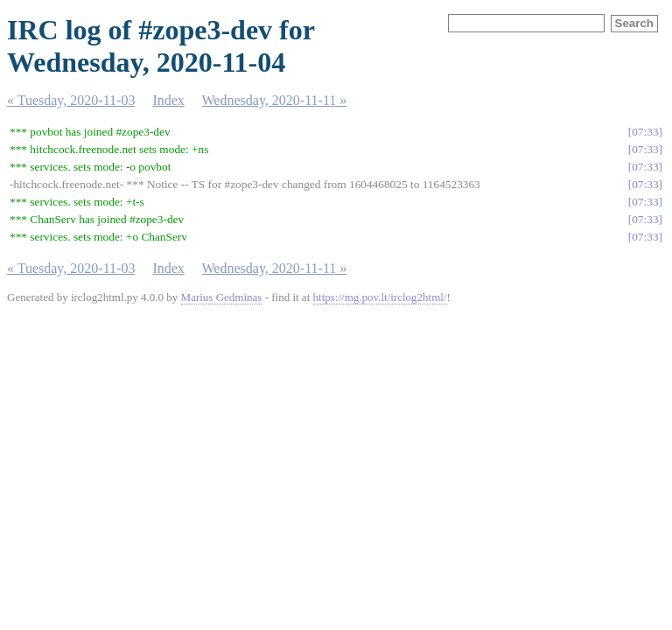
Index (168, 100)
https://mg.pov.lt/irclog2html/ (380, 297)
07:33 (645, 132)
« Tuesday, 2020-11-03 (71, 100)
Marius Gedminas (222, 297)
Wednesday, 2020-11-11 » (275, 100)
